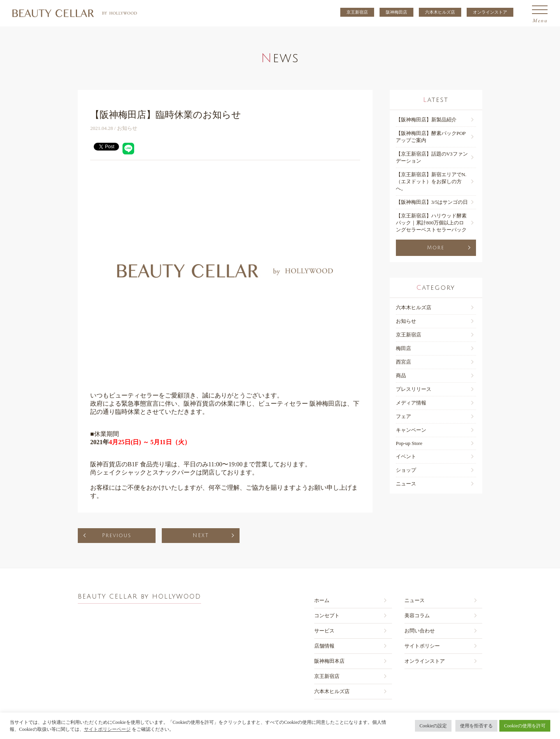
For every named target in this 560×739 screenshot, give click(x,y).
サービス (324, 631)
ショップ (406, 470)
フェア (403, 416)
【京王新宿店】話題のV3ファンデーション (432, 157)
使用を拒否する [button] (476, 726)
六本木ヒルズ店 (440, 12)
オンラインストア (490, 12)
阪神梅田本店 (329, 661)
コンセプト (327, 616)
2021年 (140, 442)
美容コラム (417, 616)
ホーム (322, 600)
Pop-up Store (409, 443)
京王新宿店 (357, 12)
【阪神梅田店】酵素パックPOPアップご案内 (431, 137)
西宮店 (403, 362)
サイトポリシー (422, 646)
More (436, 248)
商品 (401, 376)
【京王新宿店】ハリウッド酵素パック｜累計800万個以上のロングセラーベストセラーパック (431, 223)
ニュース (406, 484)
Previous (117, 536)
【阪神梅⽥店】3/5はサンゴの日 (432, 202)
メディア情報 (411, 403)
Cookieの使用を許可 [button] (525, 726)
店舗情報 (324, 646)
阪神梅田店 (396, 12)
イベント (406, 456)
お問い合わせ (420, 631)
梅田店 (403, 348)
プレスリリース (414, 389)
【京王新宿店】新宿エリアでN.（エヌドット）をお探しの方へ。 (431, 181)
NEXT (201, 536)
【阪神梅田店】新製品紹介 (426, 120)
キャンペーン (411, 430)
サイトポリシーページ (107, 729)
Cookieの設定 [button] (433, 726)
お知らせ (406, 321)
